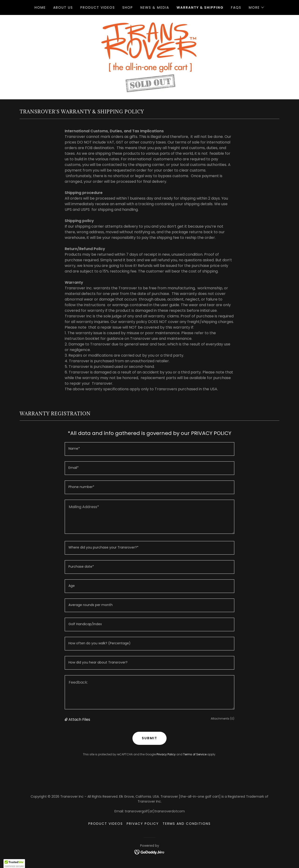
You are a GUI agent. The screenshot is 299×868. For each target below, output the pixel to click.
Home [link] (40, 7)
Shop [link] (128, 7)
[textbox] (149, 449)
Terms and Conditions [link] (187, 824)
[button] (257, 7)
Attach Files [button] (79, 719)
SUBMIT (149, 738)
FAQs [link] (236, 7)
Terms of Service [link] (195, 754)
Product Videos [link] (98, 7)
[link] (149, 57)
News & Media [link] (155, 7)
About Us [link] (63, 7)
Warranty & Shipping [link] (200, 7)
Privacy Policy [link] (166, 754)
